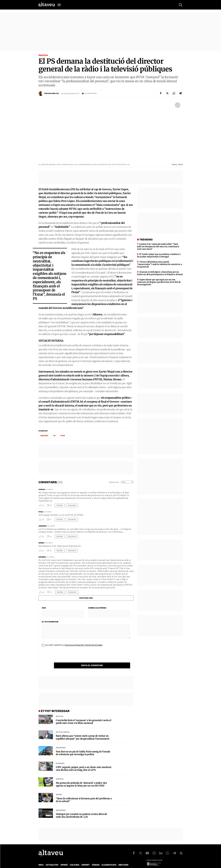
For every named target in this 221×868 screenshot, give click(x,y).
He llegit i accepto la (72, 645)
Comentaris (91, 94)
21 (43, 551)
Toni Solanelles (51, 93)
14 (50, 520)
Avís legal (134, 863)
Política (43, 55)
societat (44, 436)
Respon (60, 506)
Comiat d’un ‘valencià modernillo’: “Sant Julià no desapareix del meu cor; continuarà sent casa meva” (158, 247)
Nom (44, 608)
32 (43, 592)
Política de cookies (117, 863)
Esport (59, 789)
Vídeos (96, 859)
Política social (63, 726)
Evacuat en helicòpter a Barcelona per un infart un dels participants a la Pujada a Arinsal (160, 273)
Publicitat (65, 863)
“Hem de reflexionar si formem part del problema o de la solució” (84, 794)
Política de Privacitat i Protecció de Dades (84, 645)
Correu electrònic (97, 608)
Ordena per (114, 482)
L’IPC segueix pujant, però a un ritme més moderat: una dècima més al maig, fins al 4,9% (84, 763)
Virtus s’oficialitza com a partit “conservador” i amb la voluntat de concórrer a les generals (159, 264)
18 (50, 551)
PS (54, 436)
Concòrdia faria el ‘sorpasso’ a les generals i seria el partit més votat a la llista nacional (83, 716)
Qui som (42, 863)
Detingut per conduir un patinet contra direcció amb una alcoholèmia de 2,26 (81, 810)
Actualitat (52, 859)
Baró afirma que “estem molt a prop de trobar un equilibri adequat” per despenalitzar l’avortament (83, 731)
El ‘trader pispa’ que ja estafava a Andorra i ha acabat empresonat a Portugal (159, 255)
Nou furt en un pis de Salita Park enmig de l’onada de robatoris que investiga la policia (83, 747)
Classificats (109, 859)
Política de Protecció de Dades (89, 863)
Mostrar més (86, 598)
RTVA (63, 436)
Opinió (64, 859)
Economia (60, 758)
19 (43, 506)
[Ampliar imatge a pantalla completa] (178, 105)
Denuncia (72, 506)
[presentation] (64, 657)
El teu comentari (50, 622)
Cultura (75, 859)
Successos (61, 742)
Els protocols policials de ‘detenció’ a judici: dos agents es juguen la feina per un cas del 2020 (81, 778)
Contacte (53, 863)
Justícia (60, 773)
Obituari (123, 859)
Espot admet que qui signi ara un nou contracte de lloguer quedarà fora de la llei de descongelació (159, 282)
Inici (41, 859)
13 (50, 506)
